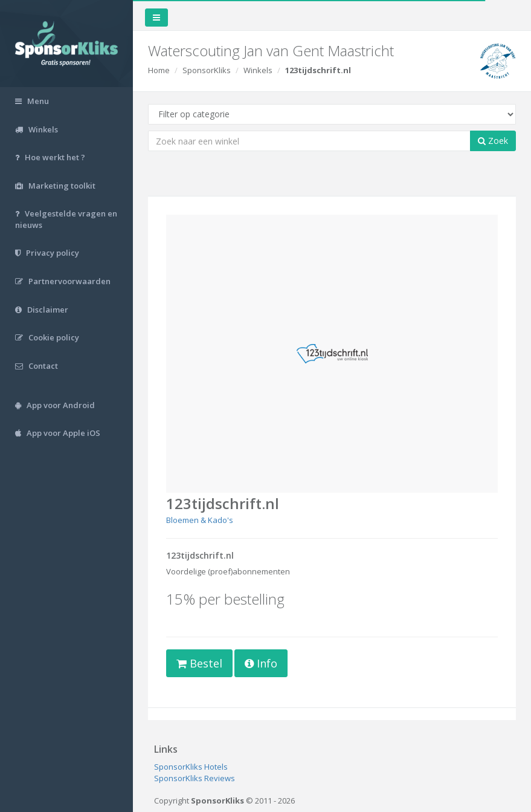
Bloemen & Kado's (200, 520)
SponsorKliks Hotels (191, 767)
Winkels (258, 70)
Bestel (199, 663)
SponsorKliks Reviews (195, 778)
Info (261, 663)
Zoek (493, 141)
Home (159, 70)
